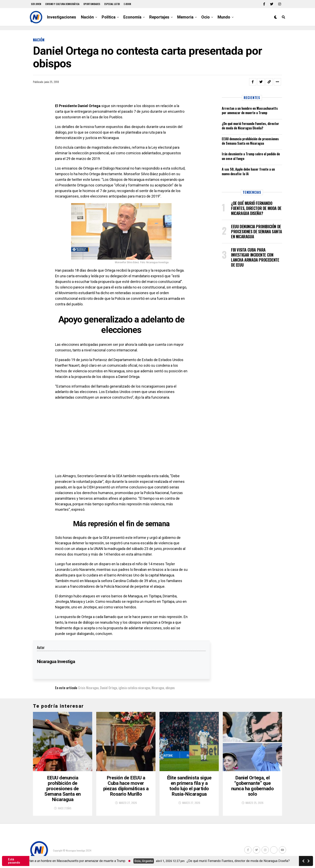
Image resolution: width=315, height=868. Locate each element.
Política (109, 17)
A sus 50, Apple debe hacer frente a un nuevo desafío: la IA (248, 171)
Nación (87, 17)
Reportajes (159, 17)
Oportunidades (92, 4)
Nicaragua (158, 688)
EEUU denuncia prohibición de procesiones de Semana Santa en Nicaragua (250, 141)
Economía (132, 17)
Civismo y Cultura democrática (62, 4)
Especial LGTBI (112, 4)
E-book (127, 4)
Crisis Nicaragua (88, 688)
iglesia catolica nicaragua (134, 688)
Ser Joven (36, 4)
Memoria (185, 17)
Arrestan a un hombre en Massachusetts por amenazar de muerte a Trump (250, 111)
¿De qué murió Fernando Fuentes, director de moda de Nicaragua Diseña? (250, 126)
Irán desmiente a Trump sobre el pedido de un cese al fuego (251, 156)
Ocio (206, 17)
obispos (170, 688)
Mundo (224, 17)
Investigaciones (62, 17)
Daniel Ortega (109, 688)
